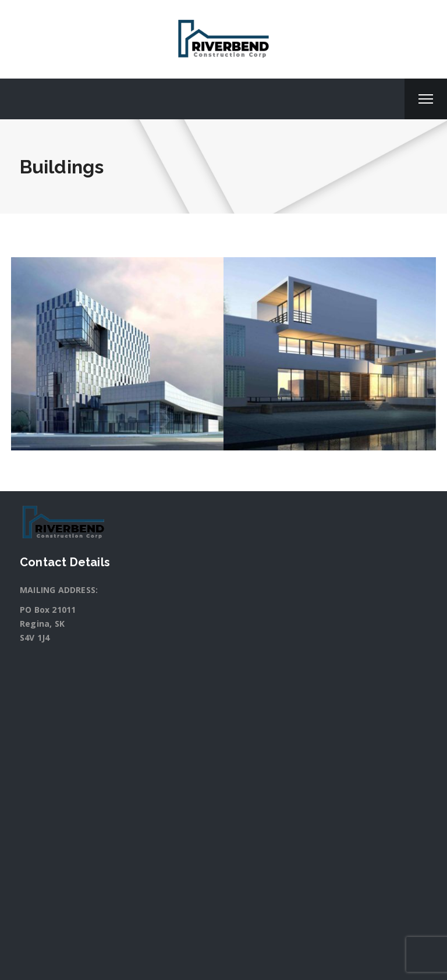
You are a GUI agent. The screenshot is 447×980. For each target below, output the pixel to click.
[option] (117, 354)
